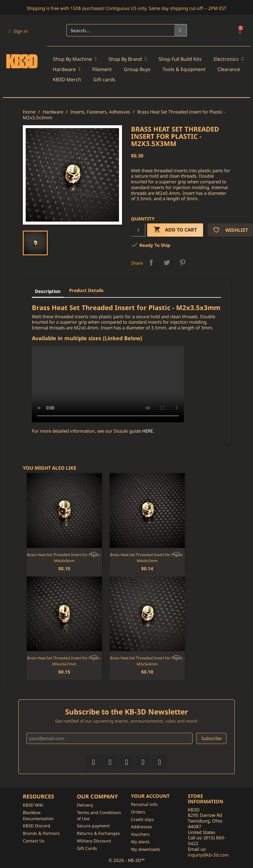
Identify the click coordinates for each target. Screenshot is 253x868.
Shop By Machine (75, 59)
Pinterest (182, 263)
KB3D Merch (67, 79)
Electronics (229, 59)
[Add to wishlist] (94, 554)
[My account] (18, 31)
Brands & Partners (41, 833)
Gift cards (104, 79)
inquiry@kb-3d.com (208, 855)
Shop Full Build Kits (180, 59)
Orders (138, 812)
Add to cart (175, 230)
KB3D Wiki (33, 805)
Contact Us (34, 841)
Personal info (144, 804)
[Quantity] (138, 230)
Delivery (85, 805)
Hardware (67, 69)
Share (151, 263)
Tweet (167, 263)
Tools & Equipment (184, 69)
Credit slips (142, 819)
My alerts (140, 842)
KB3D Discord (37, 826)
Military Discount (94, 841)
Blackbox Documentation (38, 815)
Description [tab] (48, 291)
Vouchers (140, 834)
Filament (102, 69)
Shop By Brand (128, 59)
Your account (150, 796)
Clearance (229, 69)
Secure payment (93, 826)
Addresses (142, 827)
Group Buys (137, 69)
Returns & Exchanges (98, 833)
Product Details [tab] (86, 290)
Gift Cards (87, 848)
